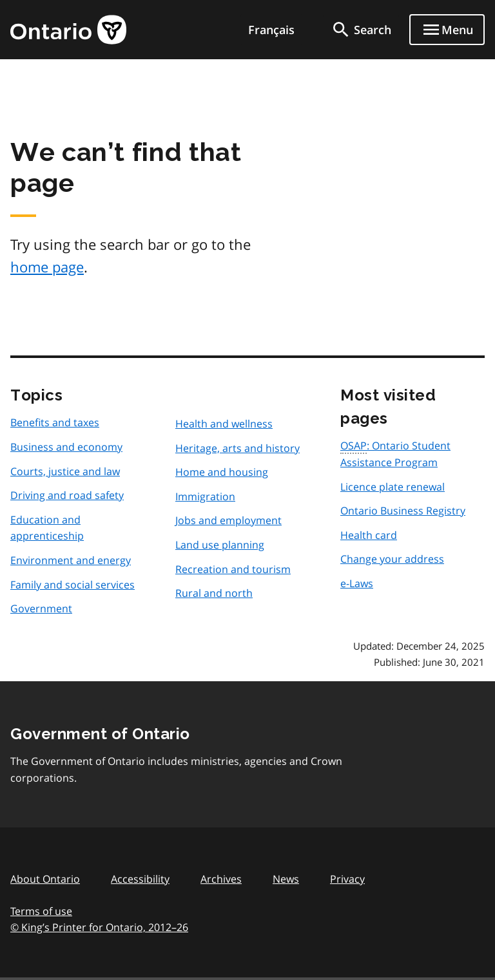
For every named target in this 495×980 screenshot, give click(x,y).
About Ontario (45, 879)
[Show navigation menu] (447, 30)
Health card (369, 535)
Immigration (205, 496)
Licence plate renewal (393, 487)
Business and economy (66, 447)
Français (271, 30)
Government (41, 608)
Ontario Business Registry (403, 511)
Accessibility (140, 879)
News (286, 879)
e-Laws (357, 583)
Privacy (347, 879)
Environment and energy (71, 560)
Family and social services (73, 585)
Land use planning (220, 545)
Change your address (392, 559)
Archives (221, 879)
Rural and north (214, 593)
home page (47, 267)
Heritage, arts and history (238, 448)
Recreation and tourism (233, 569)
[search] (361, 30)
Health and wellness (224, 424)
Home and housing (222, 472)
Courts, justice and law (65, 471)
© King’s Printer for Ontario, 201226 (99, 927)
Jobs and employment (228, 520)
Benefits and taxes (55, 422)
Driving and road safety (67, 495)
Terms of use (41, 911)
